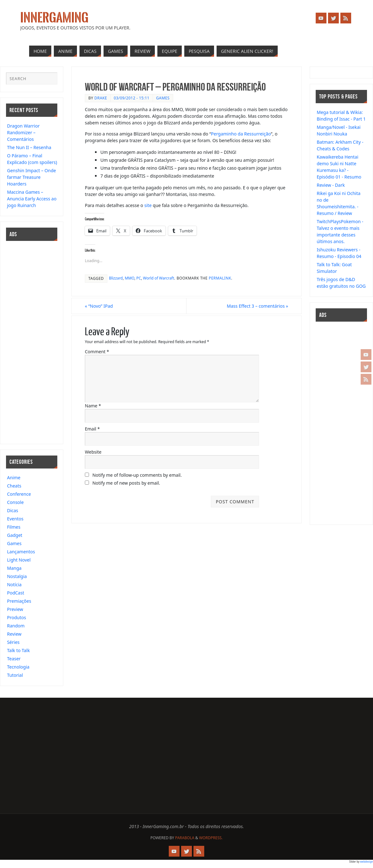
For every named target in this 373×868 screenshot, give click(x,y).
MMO (130, 278)
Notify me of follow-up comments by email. (137, 475)
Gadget (15, 535)
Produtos (16, 617)
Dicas (13, 510)
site (148, 205)
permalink (220, 278)
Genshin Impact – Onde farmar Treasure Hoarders (31, 177)
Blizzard (116, 278)
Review (14, 634)
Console (15, 502)
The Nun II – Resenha (29, 147)
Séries (13, 642)
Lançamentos (21, 552)
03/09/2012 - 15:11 (132, 98)
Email (92, 429)
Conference (19, 494)
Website (93, 452)
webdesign (367, 862)
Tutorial (15, 675)
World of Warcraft (159, 278)
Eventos (15, 519)
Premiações (19, 601)
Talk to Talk (18, 650)
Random (16, 626)
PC (139, 278)
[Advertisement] (25, 342)
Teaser (14, 659)
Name (93, 406)
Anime (14, 478)
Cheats (14, 486)
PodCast (16, 593)
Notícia (14, 585)
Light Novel (19, 560)
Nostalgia (17, 576)
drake (101, 98)
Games (163, 98)
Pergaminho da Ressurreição (241, 134)
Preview (15, 609)
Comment (97, 352)
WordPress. (211, 838)
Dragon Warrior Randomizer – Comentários (23, 132)
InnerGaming (54, 18)
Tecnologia (18, 667)
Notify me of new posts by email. (126, 483)
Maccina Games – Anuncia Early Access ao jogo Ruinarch (32, 199)
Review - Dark (331, 185)
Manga (14, 568)
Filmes (14, 527)
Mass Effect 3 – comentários (257, 306)
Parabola (185, 838)
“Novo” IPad (99, 306)
